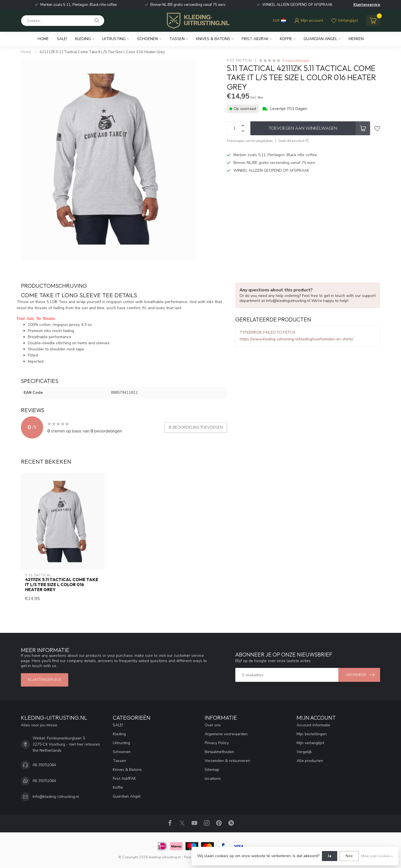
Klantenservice (367, 5)
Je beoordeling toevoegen (196, 427)
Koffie (286, 39)
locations (213, 779)
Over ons (213, 725)
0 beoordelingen (296, 61)
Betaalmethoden (219, 752)
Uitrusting (114, 39)
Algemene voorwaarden (226, 734)
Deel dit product (294, 141)
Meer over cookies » (377, 856)
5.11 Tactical (240, 61)
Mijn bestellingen (312, 734)
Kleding (83, 39)
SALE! (62, 39)
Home (43, 39)
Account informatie (313, 725)
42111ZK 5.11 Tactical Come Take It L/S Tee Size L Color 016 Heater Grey (102, 52)
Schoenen (147, 39)
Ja (330, 856)
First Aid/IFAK (255, 39)
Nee (349, 856)
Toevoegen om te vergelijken (250, 141)
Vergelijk (304, 752)
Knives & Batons (213, 39)
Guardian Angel (320, 39)
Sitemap (212, 770)
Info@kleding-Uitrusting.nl (56, 797)
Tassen (177, 39)
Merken (356, 39)
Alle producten (310, 761)
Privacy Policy (217, 743)
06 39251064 (44, 765)
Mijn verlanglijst (310, 743)
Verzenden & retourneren (227, 761)
